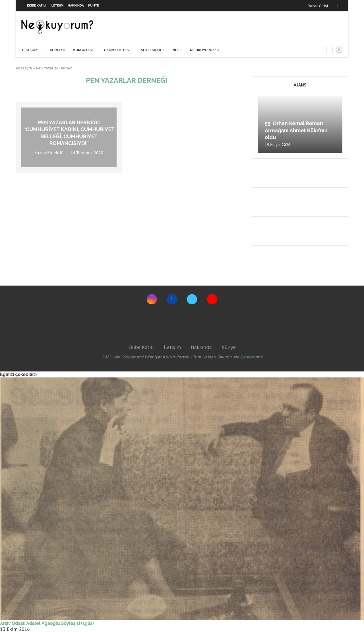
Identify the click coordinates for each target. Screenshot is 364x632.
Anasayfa (24, 68)
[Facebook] (338, 6)
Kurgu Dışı (83, 50)
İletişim (57, 6)
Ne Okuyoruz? (203, 50)
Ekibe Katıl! (37, 6)
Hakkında (76, 6)
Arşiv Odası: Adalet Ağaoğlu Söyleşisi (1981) (47, 623)
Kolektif (55, 153)
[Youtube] (212, 299)
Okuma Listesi (117, 50)
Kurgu (56, 50)
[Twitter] (192, 299)
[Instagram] (152, 299)
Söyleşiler (151, 50)
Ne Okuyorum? (248, 357)
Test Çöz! (30, 50)
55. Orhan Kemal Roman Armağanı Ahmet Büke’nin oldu (296, 130)
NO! (175, 50)
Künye (94, 6)
